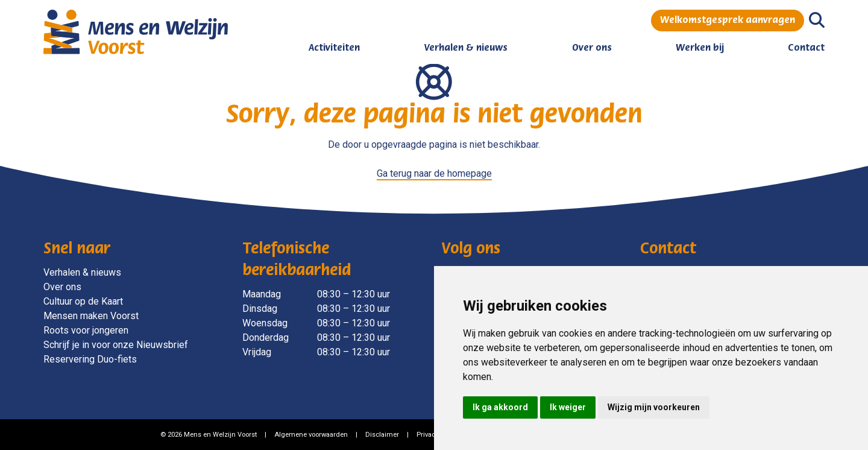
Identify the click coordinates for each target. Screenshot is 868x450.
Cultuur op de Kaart (83, 301)
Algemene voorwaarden (311, 435)
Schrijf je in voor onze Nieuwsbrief (116, 345)
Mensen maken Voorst (91, 316)
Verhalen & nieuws (466, 48)
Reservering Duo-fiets (90, 359)
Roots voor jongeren (86, 330)
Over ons (592, 48)
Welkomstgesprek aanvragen (728, 21)
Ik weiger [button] (568, 407)
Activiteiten (334, 48)
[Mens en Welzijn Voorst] (136, 31)
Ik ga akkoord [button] (500, 407)
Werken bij (700, 48)
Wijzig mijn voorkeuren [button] (654, 407)
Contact (806, 48)
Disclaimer (382, 435)
